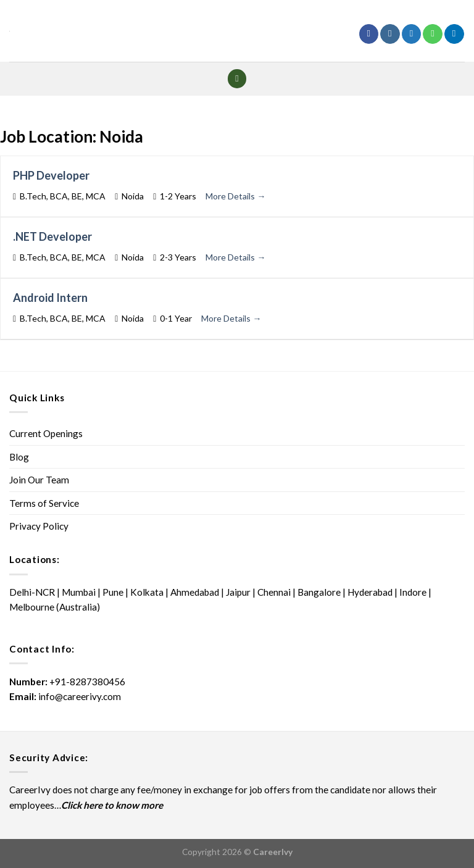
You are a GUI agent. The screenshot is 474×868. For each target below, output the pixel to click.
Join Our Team (39, 480)
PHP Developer (51, 175)
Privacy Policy (39, 526)
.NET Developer (52, 236)
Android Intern (50, 298)
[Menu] (237, 79)
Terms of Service (44, 503)
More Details (235, 196)
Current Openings (46, 433)
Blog (19, 457)
